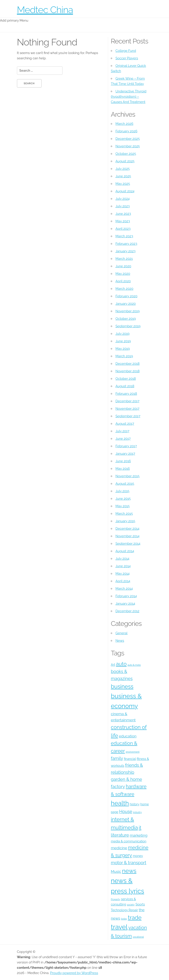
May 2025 (123, 184)
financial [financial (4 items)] (130, 759)
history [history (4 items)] (135, 804)
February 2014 (126, 596)
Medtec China (45, 10)
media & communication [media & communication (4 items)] (129, 841)
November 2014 (128, 536)
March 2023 (124, 236)
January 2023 (126, 251)
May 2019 (123, 349)
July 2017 (122, 431)
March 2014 (124, 589)
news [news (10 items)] (129, 871)
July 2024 (123, 199)
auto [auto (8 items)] (121, 664)
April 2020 (123, 281)
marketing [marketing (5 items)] (139, 835)
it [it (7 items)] (140, 828)
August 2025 (125, 161)
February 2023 (126, 244)
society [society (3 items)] (131, 905)
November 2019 (128, 311)
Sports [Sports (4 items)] (140, 904)
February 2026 (126, 131)
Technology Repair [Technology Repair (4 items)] (124, 910)
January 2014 (125, 604)
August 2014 (125, 551)
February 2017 (126, 446)
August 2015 (125, 484)
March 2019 (124, 356)
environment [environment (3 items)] (132, 752)
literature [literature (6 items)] (120, 835)
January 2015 (125, 521)
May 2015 (123, 506)
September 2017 (128, 416)
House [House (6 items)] (126, 812)
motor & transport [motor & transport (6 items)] (129, 863)
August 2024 (125, 191)
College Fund (126, 51)
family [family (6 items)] (117, 758)
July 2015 (122, 491)
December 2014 (128, 529)
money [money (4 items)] (138, 856)
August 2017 (125, 424)
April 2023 (123, 229)
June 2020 (123, 266)
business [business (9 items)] (122, 686)
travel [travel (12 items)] (119, 927)
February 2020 (127, 296)
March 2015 (124, 514)
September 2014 (128, 544)
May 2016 (123, 469)
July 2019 (123, 334)
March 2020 (124, 289)
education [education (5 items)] (128, 736)
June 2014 (123, 566)
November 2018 (128, 371)
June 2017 (123, 439)
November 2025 (128, 146)
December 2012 (127, 611)
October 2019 (126, 319)
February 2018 (126, 394)
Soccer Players (127, 58)
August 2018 (125, 386)
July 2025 (123, 169)
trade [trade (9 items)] (135, 918)
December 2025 (128, 139)
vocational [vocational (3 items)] (138, 937)
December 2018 (128, 364)
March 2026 (124, 124)
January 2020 (126, 304)
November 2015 (128, 476)
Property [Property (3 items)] (116, 899)
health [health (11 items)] (120, 803)
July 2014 (122, 559)
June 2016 (123, 461)
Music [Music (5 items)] (116, 872)
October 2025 (126, 154)
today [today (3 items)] (124, 919)
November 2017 (128, 409)
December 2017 (127, 401)
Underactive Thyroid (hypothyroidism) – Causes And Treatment (129, 97)
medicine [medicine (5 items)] (119, 848)
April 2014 (123, 581)
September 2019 (128, 326)
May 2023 (123, 221)
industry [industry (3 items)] (137, 812)
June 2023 (123, 214)
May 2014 (123, 574)
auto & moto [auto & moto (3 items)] (134, 665)
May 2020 (123, 274)
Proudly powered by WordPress (74, 973)
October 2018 (126, 379)
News (120, 641)
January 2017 (125, 454)
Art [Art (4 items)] (113, 665)
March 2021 (124, 259)
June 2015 (123, 499)
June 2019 (123, 341)
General (122, 633)
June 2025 (123, 176)
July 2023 (123, 206)
